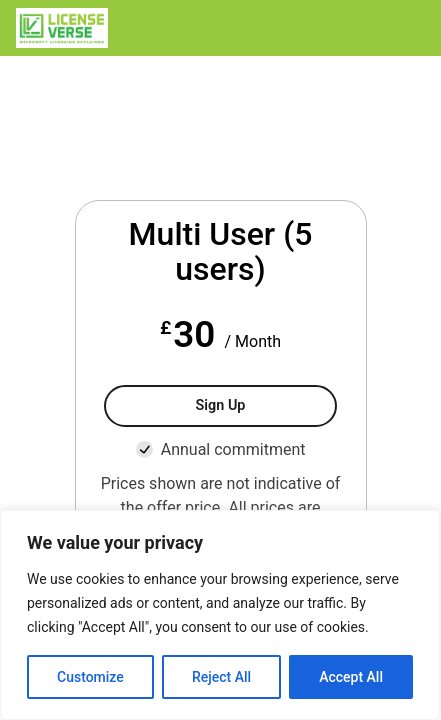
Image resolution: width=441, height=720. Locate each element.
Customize (90, 677)
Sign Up (221, 405)
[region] (220, 615)
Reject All (221, 677)
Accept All (351, 677)
